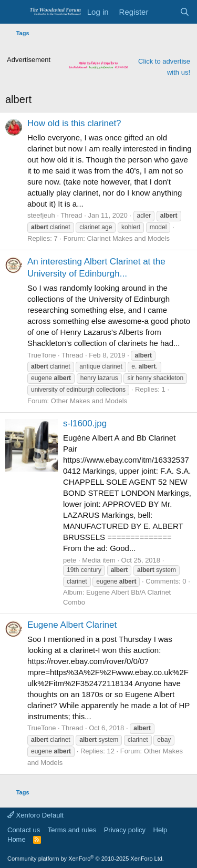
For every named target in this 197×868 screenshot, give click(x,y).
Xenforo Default (35, 815)
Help (160, 830)
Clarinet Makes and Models (128, 238)
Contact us (24, 830)
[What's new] (164, 12)
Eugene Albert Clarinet (72, 625)
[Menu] (14, 12)
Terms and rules (72, 830)
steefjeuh (41, 215)
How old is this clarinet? (74, 123)
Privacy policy (125, 830)
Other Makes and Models (89, 401)
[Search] (185, 12)
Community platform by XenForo (86, 859)
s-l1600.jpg (85, 423)
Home (17, 839)
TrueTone (42, 355)
